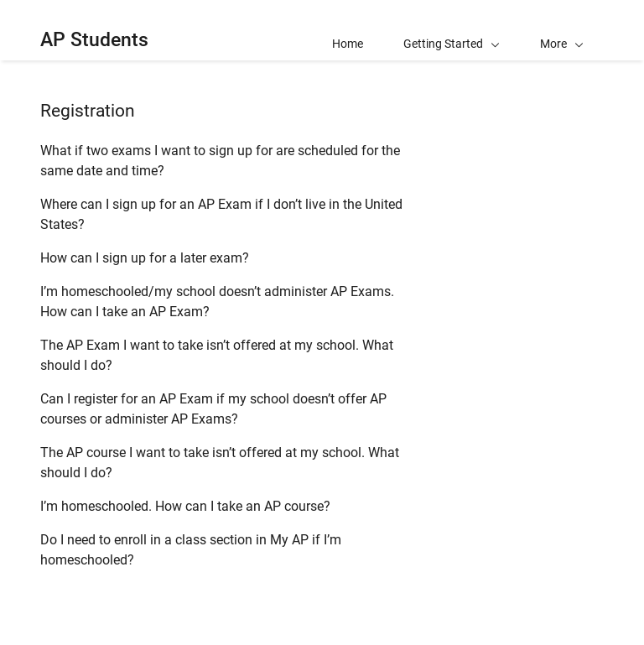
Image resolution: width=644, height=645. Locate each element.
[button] (562, 30)
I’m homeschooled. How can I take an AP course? (185, 506)
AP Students (94, 40)
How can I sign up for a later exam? (145, 258)
